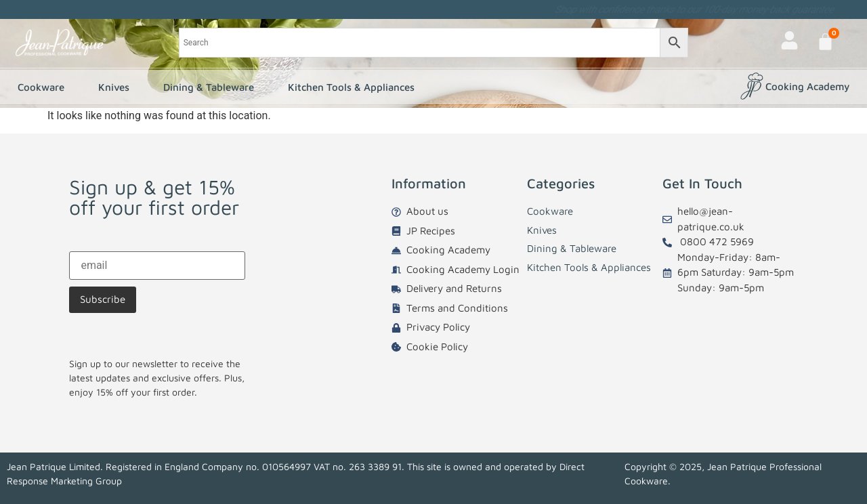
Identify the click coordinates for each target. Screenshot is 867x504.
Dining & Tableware (212, 87)
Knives (117, 87)
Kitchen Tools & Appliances (355, 87)
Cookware (44, 87)
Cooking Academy (807, 86)
